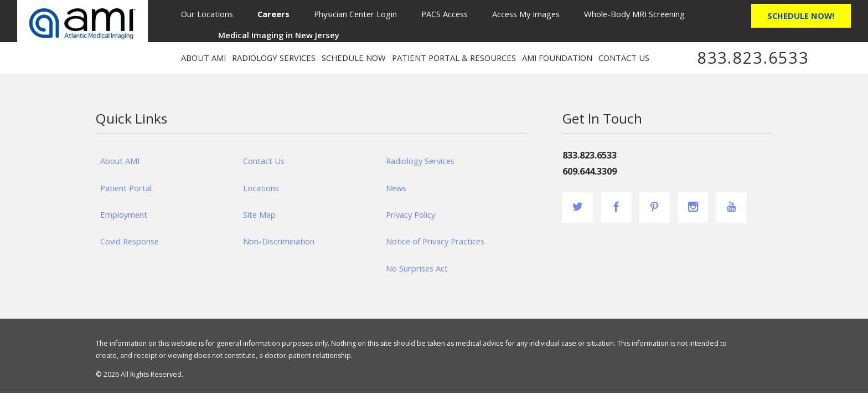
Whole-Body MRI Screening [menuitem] (634, 14)
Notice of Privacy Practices (435, 241)
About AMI (120, 161)
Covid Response (130, 241)
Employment (124, 214)
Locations (261, 188)
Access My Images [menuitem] (526, 14)
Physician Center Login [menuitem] (355, 14)
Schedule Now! (801, 16)
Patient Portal (126, 188)
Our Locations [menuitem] (207, 14)
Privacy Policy (410, 214)
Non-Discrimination (279, 241)
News (396, 188)
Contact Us (264, 161)
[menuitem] (273, 14)
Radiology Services (420, 161)
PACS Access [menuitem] (445, 14)
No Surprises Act (417, 268)
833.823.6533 (753, 58)
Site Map (259, 214)
